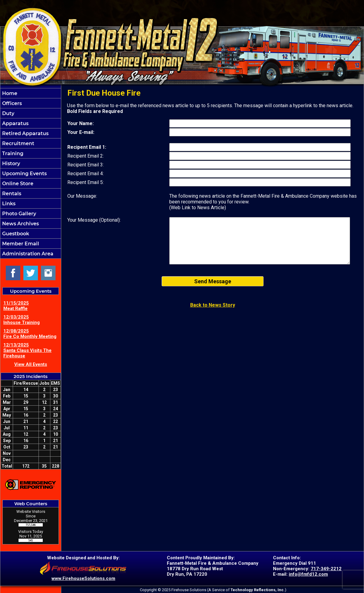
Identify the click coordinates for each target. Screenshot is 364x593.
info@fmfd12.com (308, 574)
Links (8, 204)
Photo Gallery (19, 214)
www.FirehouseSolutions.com (83, 578)
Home (9, 93)
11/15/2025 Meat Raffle (16, 306)
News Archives (20, 224)
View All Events (31, 364)
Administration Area (27, 254)
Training (12, 153)
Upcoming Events (24, 174)
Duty (8, 113)
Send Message (213, 281)
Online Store (17, 184)
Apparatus (15, 123)
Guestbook (15, 234)
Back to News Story (213, 305)
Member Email (20, 244)
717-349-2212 (326, 569)
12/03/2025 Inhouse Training (22, 320)
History (10, 164)
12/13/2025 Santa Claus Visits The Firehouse (27, 350)
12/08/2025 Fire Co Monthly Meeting (30, 334)
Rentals (11, 194)
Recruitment (18, 143)
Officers (11, 103)
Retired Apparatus (25, 133)
